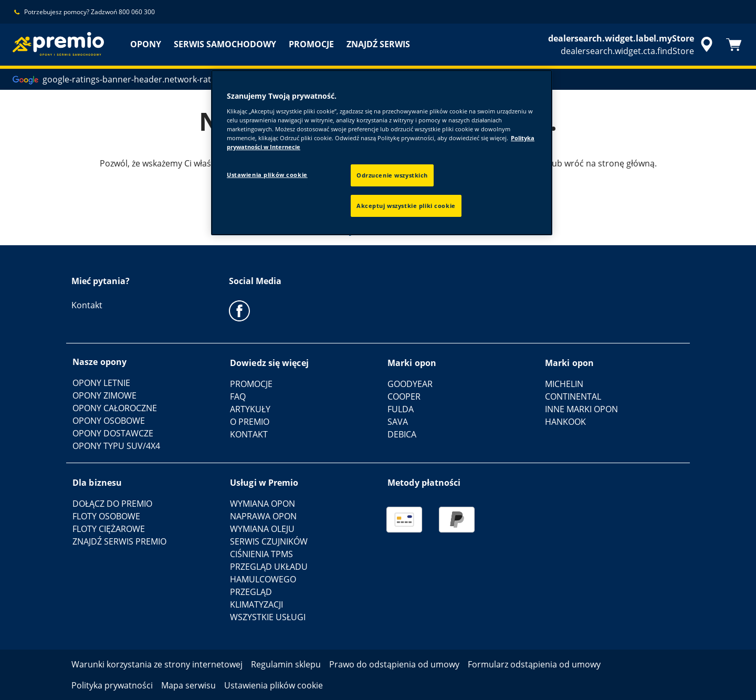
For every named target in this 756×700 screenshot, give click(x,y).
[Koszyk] (734, 45)
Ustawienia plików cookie (267, 175)
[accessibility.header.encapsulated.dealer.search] (632, 45)
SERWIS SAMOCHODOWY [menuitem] (225, 44)
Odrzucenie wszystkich (392, 175)
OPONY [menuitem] (146, 44)
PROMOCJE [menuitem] (311, 44)
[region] (382, 153)
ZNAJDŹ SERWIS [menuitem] (378, 44)
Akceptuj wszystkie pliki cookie (406, 206)
